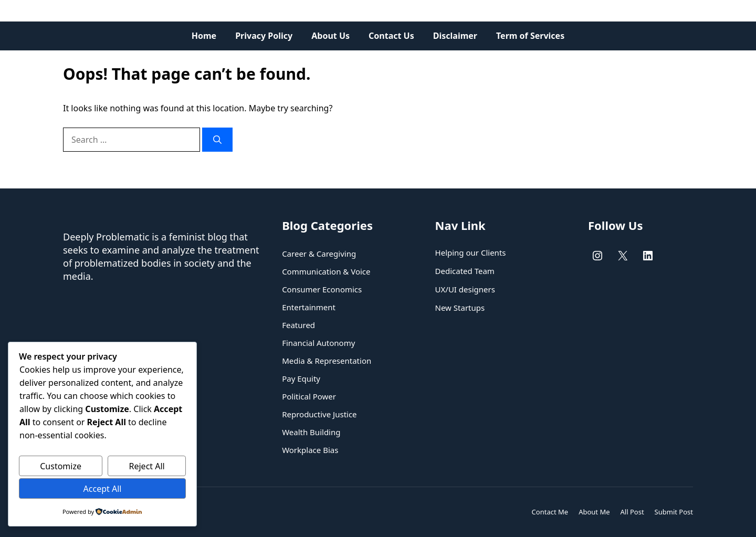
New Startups (460, 308)
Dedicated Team (465, 271)
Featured (298, 325)
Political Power (309, 396)
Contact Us (391, 36)
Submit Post (674, 512)
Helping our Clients (471, 252)
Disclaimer (455, 36)
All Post (632, 512)
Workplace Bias (310, 450)
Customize (61, 466)
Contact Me (550, 512)
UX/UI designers (465, 289)
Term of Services (530, 36)
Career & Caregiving (319, 254)
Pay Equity (301, 378)
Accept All (103, 489)
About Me (594, 512)
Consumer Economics (322, 289)
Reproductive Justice (319, 414)
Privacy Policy (264, 36)
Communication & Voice (326, 271)
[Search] (217, 140)
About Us (330, 36)
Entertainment (309, 307)
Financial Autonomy (318, 343)
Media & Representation (327, 361)
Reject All (147, 466)
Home (204, 36)
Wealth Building (311, 432)
